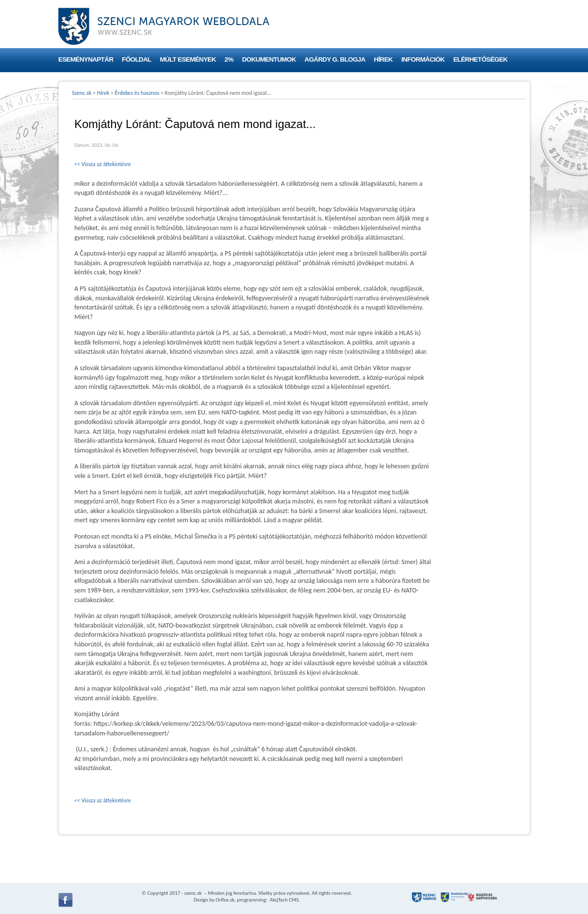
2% (229, 59)
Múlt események (188, 59)
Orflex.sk (225, 900)
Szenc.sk (82, 93)
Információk (423, 59)
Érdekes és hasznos (137, 93)
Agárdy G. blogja (335, 59)
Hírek (383, 59)
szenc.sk (193, 893)
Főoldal (136, 59)
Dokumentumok (269, 59)
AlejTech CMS (284, 900)
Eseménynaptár (86, 59)
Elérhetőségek (480, 59)
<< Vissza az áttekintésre (103, 164)
